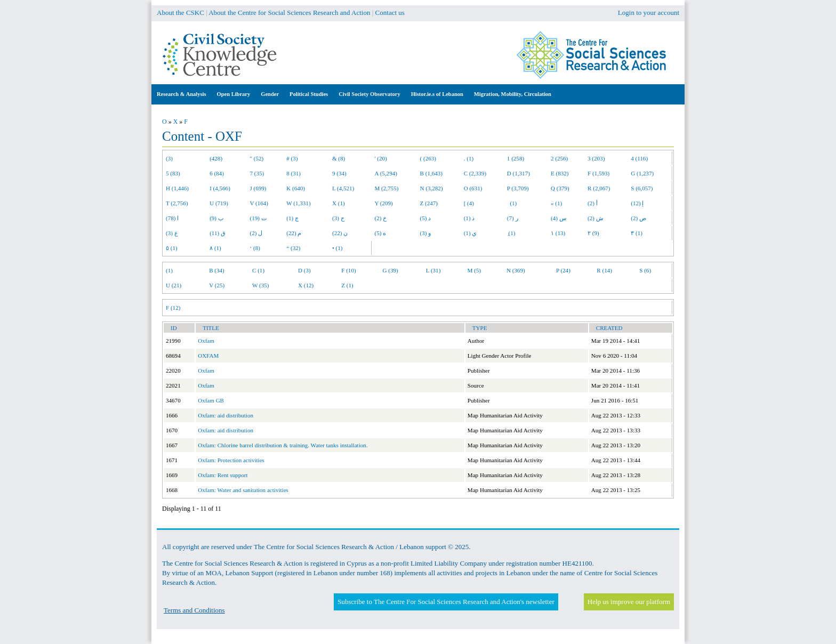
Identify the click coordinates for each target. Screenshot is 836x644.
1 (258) (516, 158)
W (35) (260, 285)
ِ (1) (511, 233)
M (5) (475, 270)
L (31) (433, 270)
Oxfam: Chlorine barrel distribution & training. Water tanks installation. (283, 445)
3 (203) (596, 158)
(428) (216, 158)
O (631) (473, 188)
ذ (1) (469, 218)
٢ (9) (593, 233)
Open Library (234, 94)
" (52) (257, 158)
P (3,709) (518, 188)
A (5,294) (386, 173)
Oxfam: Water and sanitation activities (243, 490)
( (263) (428, 158)
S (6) (645, 270)
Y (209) (384, 203)
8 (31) (294, 173)
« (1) (556, 203)
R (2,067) (599, 188)
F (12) (173, 308)
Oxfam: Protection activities (231, 460)
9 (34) (339, 173)
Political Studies (309, 94)
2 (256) (559, 158)
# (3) (292, 158)
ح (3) (338, 218)
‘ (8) (255, 248)
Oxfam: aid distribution (226, 415)
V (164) (259, 203)
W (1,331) (298, 203)
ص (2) (638, 218)
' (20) (381, 158)
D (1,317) (519, 173)
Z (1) (347, 285)
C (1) (258, 270)
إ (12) (637, 203)
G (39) (391, 270)
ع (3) (172, 233)
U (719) (219, 203)
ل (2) (256, 233)
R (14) (604, 270)
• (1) (337, 248)
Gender (270, 94)
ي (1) (471, 233)
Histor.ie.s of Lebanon (437, 94)
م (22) (294, 233)
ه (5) (381, 233)
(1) (512, 203)
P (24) (563, 270)
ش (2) (595, 218)
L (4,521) (343, 188)
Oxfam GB (211, 400)
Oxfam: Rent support (223, 475)
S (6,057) (642, 188)
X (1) (339, 203)
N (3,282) (432, 188)
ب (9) (216, 218)
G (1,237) (642, 173)
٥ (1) (172, 248)
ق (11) (218, 233)
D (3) (304, 270)
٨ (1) (215, 248)
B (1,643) (431, 173)
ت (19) (258, 218)
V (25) (217, 285)
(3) (169, 158)
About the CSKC (180, 13)
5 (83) (173, 173)
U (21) (174, 285)
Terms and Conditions (194, 610)
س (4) (558, 218)
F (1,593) (598, 173)
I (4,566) (220, 188)
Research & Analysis (182, 94)
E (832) (560, 173)
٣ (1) (637, 233)
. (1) (469, 158)
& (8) (339, 158)
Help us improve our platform (629, 602)
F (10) (348, 270)
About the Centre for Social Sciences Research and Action (289, 13)
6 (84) (217, 173)
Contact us (390, 13)
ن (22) (340, 233)
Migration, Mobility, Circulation (513, 94)
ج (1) (292, 218)
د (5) (426, 218)
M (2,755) (387, 188)
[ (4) (469, 203)
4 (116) (639, 158)
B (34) (217, 270)
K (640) (296, 188)
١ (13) (558, 233)
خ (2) (381, 218)
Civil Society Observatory (369, 94)
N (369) (516, 270)
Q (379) (560, 188)
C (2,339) (475, 173)
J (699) (258, 188)
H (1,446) (177, 188)
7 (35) (257, 173)
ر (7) (513, 218)
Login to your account (649, 13)
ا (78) (172, 218)
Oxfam (206, 341)
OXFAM (208, 356)
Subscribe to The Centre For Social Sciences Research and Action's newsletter (446, 602)
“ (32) (293, 248)
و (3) (426, 233)
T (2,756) (177, 203)
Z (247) (429, 203)
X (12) (306, 285)
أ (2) (593, 203)
